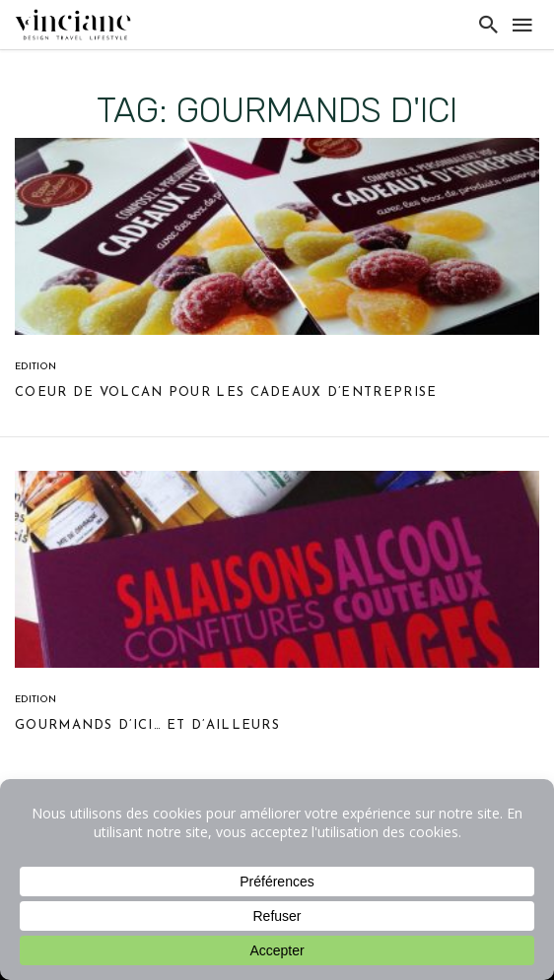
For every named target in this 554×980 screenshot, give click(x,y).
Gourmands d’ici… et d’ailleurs (147, 725)
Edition (35, 367)
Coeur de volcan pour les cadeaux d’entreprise (226, 392)
